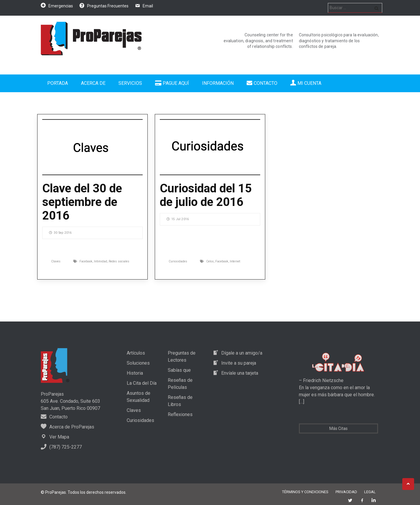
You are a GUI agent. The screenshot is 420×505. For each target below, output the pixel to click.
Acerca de (93, 83)
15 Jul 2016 (178, 219)
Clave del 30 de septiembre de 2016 (82, 202)
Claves (56, 261)
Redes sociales (119, 261)
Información (218, 83)
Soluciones (138, 363)
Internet (235, 261)
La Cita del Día (142, 383)
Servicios (130, 83)
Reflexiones (180, 414)
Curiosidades (178, 261)
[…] (302, 402)
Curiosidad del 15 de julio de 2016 (206, 195)
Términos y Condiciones (305, 492)
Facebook (86, 261)
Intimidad (101, 261)
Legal (370, 492)
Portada (58, 83)
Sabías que (179, 370)
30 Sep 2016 (60, 233)
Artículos (136, 353)
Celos (210, 261)
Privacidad (346, 492)
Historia (135, 373)
